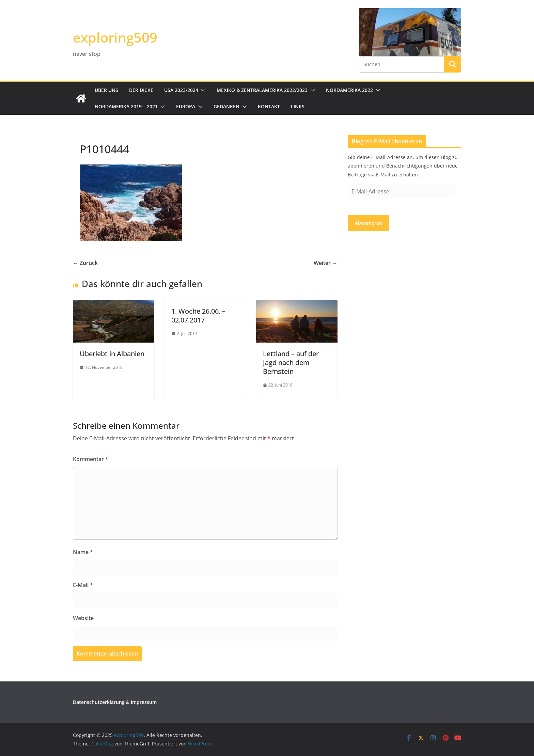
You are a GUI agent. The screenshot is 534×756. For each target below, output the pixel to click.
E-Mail (83, 585)
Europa (186, 106)
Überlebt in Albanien (112, 354)
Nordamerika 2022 (349, 90)
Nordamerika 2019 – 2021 (126, 106)
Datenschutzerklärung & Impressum (115, 702)
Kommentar (91, 459)
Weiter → (326, 263)
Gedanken (226, 106)
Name (83, 552)
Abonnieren (368, 223)
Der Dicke (141, 90)
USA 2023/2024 (181, 90)
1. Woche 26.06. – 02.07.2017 (198, 316)
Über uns (106, 90)
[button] (202, 90)
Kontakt (269, 106)
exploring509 (115, 37)
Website (83, 618)
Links (298, 106)
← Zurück (85, 263)
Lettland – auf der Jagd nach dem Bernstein (291, 363)
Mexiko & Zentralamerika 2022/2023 (262, 90)
